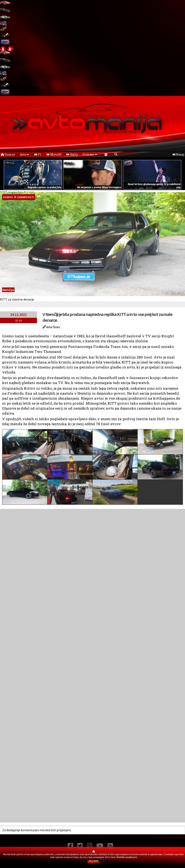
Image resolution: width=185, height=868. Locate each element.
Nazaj (178, 154)
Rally (72, 154)
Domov (8, 154)
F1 (38, 154)
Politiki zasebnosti (127, 857)
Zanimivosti (26, 197)
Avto (24, 154)
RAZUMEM (94, 861)
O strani (90, 154)
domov (8, 197)
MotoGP (54, 154)
